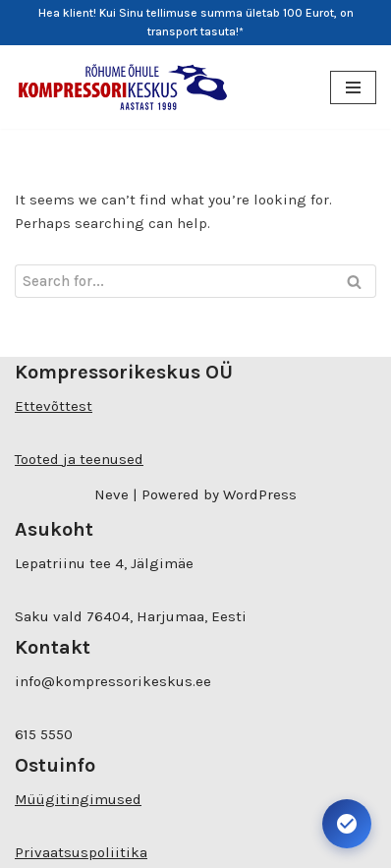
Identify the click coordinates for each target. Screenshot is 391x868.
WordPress (260, 494)
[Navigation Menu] (353, 87)
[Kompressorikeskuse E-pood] (123, 87)
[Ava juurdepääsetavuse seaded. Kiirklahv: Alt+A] (347, 824)
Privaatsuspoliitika (81, 852)
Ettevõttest (54, 406)
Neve (112, 494)
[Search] (173, 281)
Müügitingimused (78, 799)
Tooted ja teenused (79, 459)
